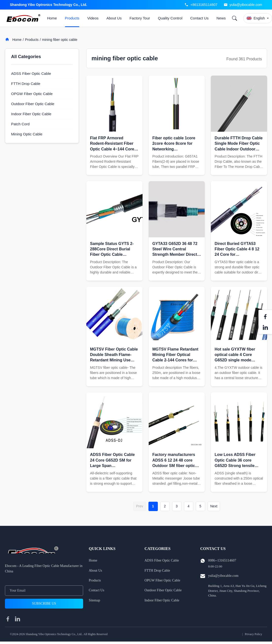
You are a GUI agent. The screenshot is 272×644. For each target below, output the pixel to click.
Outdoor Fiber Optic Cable (163, 590)
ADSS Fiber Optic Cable (162, 560)
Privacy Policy (254, 634)
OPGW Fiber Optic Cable (162, 580)
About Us (114, 18)
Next (214, 506)
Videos (93, 18)
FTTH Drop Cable (157, 571)
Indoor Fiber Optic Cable (162, 600)
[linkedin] (18, 619)
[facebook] (8, 619)
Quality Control (170, 18)
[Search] (235, 18)
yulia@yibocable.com (246, 5)
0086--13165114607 (222, 560)
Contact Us (199, 18)
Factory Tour (140, 18)
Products (72, 18)
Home (52, 18)
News (221, 18)
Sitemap (94, 600)
